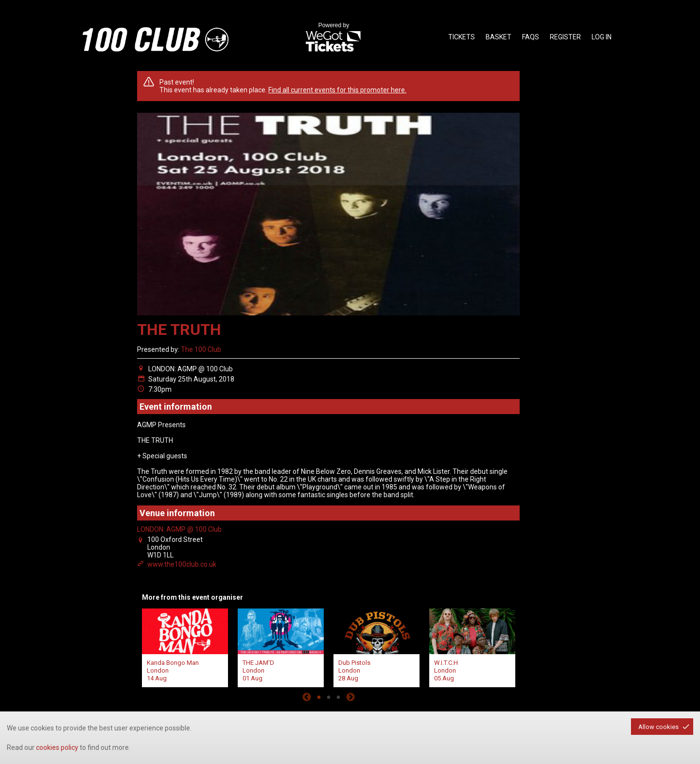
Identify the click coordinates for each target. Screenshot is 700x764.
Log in (602, 39)
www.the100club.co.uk (182, 564)
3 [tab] (338, 697)
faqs (531, 39)
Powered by (333, 38)
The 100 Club (201, 349)
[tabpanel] (185, 647)
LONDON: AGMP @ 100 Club (179, 529)
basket (499, 39)
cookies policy (57, 747)
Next (350, 697)
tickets (462, 39)
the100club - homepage (156, 39)
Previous (307, 697)
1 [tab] (319, 697)
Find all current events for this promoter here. (337, 90)
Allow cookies (658, 727)
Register (565, 39)
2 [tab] (329, 697)
